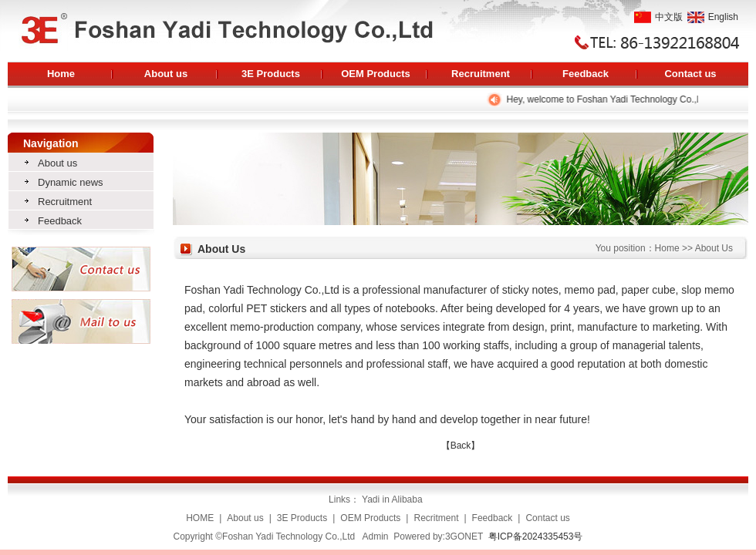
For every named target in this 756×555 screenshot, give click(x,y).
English (713, 17)
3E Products (271, 74)
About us (166, 74)
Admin (376, 536)
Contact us (690, 74)
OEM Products (376, 74)
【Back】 (461, 446)
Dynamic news (71, 182)
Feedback (586, 74)
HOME (200, 518)
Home (61, 74)
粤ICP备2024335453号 (536, 536)
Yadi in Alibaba (393, 499)
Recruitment (481, 74)
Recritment (436, 518)
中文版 (658, 17)
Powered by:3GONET (438, 536)
